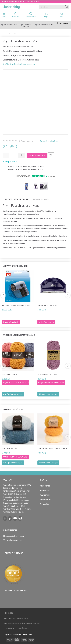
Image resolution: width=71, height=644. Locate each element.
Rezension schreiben (49, 141)
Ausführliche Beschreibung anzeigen (19, 64)
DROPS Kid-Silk (10, 448)
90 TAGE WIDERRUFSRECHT (45, 25)
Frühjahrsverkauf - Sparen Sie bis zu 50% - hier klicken (20, 1)
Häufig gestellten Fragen (14, 536)
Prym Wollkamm (47, 305)
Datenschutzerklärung (16, 629)
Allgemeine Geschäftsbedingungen (22, 623)
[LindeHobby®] (11, 6)
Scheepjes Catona (47, 374)
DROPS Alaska (9, 374)
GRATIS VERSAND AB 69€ (10, 25)
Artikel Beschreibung (17, 199)
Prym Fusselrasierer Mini (16, 305)
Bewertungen (26, 141)
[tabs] (62, 15)
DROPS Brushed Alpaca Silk (52, 448)
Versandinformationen (13, 540)
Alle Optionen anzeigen (13, 394)
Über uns (8, 613)
